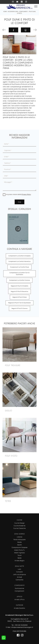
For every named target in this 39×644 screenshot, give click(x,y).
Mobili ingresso (20, 553)
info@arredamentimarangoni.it (22, 627)
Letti (19, 569)
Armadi (20, 577)
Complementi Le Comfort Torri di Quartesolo (19, 274)
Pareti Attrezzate (20, 539)
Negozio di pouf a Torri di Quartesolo (19, 303)
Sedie (20, 558)
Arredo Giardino (19, 608)
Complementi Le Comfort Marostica (20, 261)
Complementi (24, 11)
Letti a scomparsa (20, 574)
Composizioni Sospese (20, 547)
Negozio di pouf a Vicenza (20, 308)
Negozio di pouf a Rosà (20, 297)
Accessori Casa (13, 11)
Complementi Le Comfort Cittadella (19, 256)
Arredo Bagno (19, 561)
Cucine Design (20, 523)
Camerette (20, 580)
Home (5, 11)
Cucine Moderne (20, 526)
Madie (20, 542)
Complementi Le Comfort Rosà (20, 267)
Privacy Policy (26, 194)
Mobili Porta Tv (19, 550)
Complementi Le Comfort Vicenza (19, 280)
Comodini (20, 572)
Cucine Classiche (20, 528)
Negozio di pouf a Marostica (19, 291)
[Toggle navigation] (36, 7)
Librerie (19, 537)
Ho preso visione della (19, 194)
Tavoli (19, 555)
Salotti (20, 545)
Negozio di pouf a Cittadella (19, 286)
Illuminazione (19, 588)
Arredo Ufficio (19, 599)
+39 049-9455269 (21, 625)
